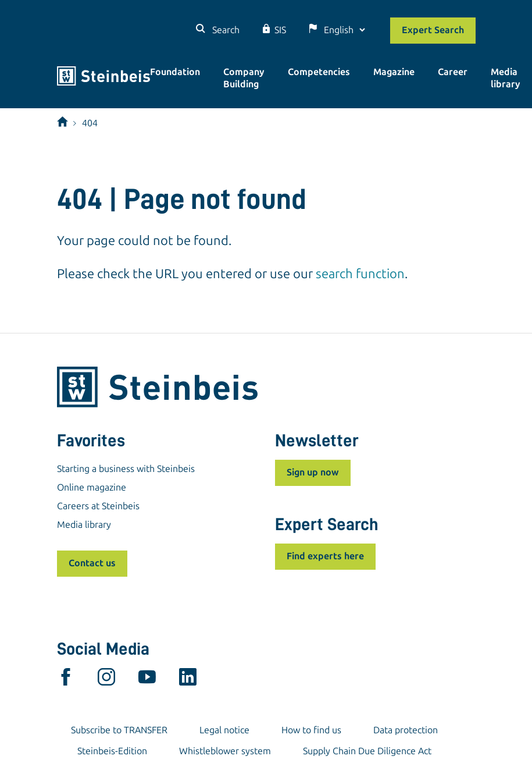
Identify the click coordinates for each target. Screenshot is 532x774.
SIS (280, 30)
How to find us (311, 730)
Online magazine (92, 487)
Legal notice (224, 730)
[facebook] (66, 680)
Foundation (175, 72)
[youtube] (147, 680)
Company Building (244, 78)
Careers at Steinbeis (98, 506)
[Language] (344, 30)
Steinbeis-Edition (112, 751)
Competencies (319, 72)
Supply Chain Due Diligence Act (367, 751)
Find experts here (325, 556)
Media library (506, 78)
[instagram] (106, 680)
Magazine (394, 72)
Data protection (406, 730)
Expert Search (433, 30)
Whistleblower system (225, 751)
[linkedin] (188, 680)
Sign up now (313, 472)
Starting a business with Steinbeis (126, 469)
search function (360, 274)
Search (225, 30)
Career (453, 72)
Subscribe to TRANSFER (119, 730)
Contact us (92, 563)
